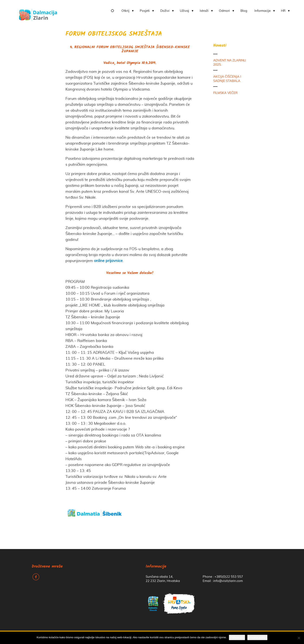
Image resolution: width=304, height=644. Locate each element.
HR (283, 11)
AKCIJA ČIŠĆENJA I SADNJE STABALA (227, 79)
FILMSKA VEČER (225, 93)
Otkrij (125, 11)
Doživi (165, 11)
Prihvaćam (237, 637)
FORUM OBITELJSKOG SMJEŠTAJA (114, 34)
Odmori (224, 11)
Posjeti (145, 11)
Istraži (204, 11)
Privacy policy (257, 637)
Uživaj (185, 11)
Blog (244, 11)
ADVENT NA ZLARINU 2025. (230, 63)
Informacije (263, 11)
